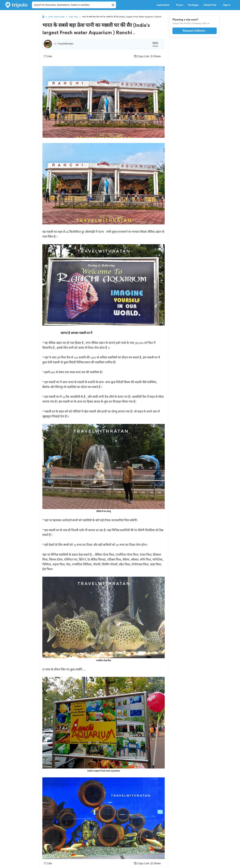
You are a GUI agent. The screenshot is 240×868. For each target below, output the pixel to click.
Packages (193, 5)
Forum (180, 5)
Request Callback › (195, 31)
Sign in (227, 5)
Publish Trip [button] (211, 5)
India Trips (73, 17)
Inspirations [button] (164, 5)
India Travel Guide (57, 17)
